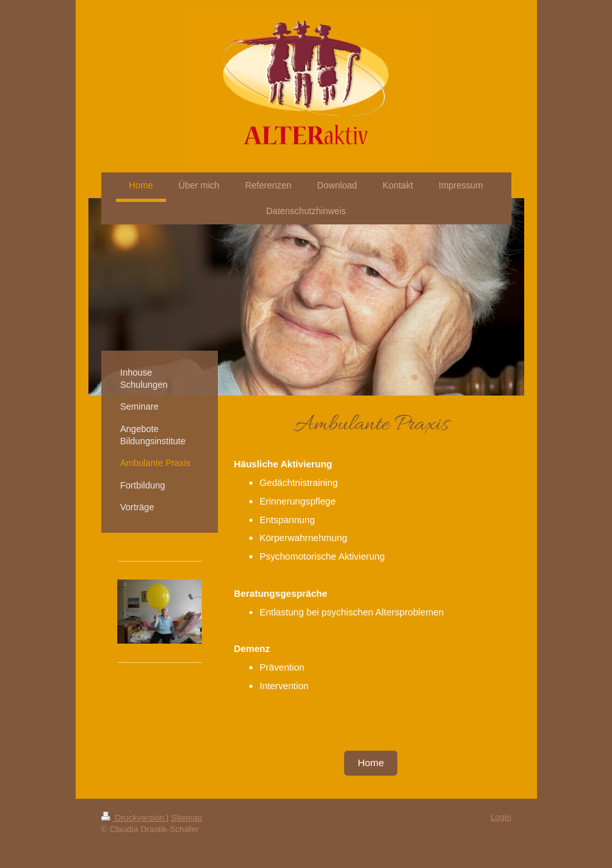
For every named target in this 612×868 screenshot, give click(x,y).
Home (371, 763)
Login (500, 817)
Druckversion (134, 818)
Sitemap (186, 818)
